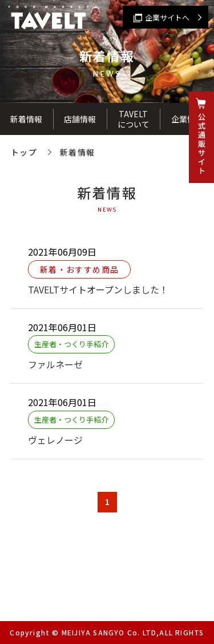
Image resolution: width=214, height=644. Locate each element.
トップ (24, 152)
